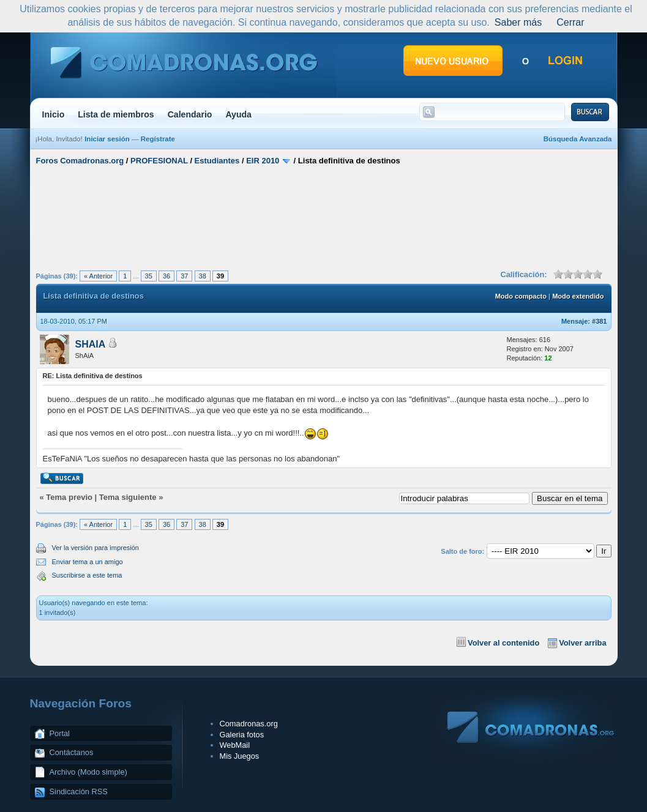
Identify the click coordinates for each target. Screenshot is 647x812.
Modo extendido (578, 296)
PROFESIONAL (159, 161)
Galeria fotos (242, 735)
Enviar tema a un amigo (88, 562)
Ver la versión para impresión (95, 548)
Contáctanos (72, 752)
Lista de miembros (116, 114)
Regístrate (158, 139)
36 (166, 276)
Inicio (54, 114)
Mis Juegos (240, 756)
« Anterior (98, 276)
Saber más (518, 22)
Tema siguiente (128, 497)
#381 (599, 321)
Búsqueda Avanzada (578, 139)
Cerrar (570, 22)
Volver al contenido (503, 643)
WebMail (235, 745)
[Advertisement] (324, 216)
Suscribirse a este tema (87, 575)
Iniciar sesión (107, 139)
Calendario (190, 114)
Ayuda (238, 114)
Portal (60, 733)
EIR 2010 (263, 161)
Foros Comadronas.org (80, 161)
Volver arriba (582, 643)
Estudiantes (217, 161)
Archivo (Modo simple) (88, 772)
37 (184, 276)
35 (149, 276)
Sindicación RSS (79, 792)
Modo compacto (521, 296)
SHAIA (91, 344)
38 (203, 276)
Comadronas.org (249, 724)
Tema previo (69, 497)
